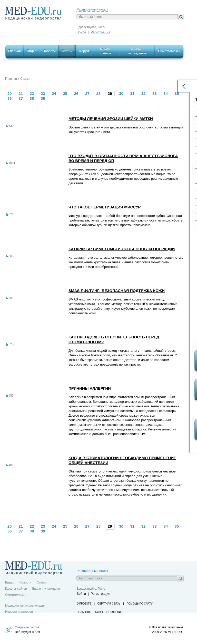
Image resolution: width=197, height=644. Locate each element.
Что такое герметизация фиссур (105, 207)
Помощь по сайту (140, 604)
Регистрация (100, 32)
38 (32, 98)
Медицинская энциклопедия (25, 606)
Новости (25, 582)
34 (166, 93)
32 (144, 93)
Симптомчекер (16, 595)
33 (155, 93)
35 (177, 93)
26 (76, 93)
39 (43, 98)
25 (65, 93)
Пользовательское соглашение (99, 612)
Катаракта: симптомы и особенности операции (122, 249)
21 (21, 93)
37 (21, 98)
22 (32, 93)
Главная (11, 79)
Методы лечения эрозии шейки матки (111, 119)
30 (121, 93)
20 (10, 93)
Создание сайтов (27, 627)
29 (110, 93)
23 (43, 93)
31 (132, 93)
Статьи (25, 79)
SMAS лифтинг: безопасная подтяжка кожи (117, 291)
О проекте (84, 604)
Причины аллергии (90, 388)
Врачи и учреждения (47, 589)
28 (99, 93)
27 (87, 93)
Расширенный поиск (92, 9)
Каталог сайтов (16, 589)
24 (54, 93)
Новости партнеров (19, 612)
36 (10, 98)
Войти (81, 32)
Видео (10, 582)
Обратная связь (109, 604)
